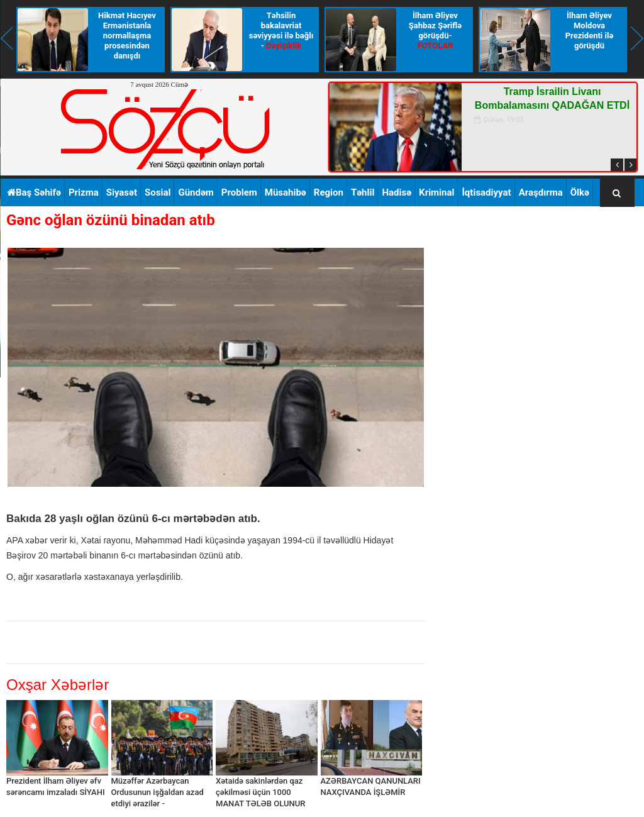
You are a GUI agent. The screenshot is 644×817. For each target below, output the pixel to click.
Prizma (84, 192)
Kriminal (436, 192)
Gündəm (196, 192)
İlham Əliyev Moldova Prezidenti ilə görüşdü (590, 31)
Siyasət (122, 192)
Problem (239, 192)
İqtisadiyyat (486, 192)
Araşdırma (541, 192)
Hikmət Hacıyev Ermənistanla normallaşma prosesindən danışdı (127, 36)
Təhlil (363, 192)
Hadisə (397, 192)
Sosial (158, 192)
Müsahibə (286, 192)
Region (329, 192)
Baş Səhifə (34, 192)
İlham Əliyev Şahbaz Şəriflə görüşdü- (435, 31)
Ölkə (580, 192)
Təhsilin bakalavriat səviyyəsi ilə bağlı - (281, 31)
